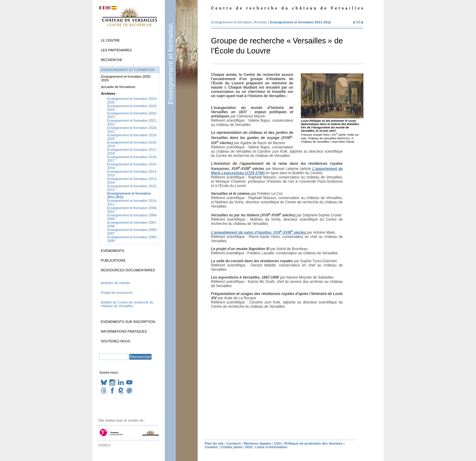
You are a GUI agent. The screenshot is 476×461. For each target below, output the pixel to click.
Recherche (112, 60)
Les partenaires (116, 50)
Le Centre (110, 40)
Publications (113, 260)
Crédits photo (232, 447)
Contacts (234, 443)
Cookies (211, 447)
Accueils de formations (118, 87)
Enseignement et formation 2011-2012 (300, 22)
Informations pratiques (124, 331)
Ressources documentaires (128, 270)
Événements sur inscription (128, 322)
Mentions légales (257, 443)
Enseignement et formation (170, 64)
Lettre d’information (271, 447)
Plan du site (214, 443)
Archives (261, 22)
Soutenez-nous (116, 341)
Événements (112, 251)
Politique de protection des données (313, 443)
